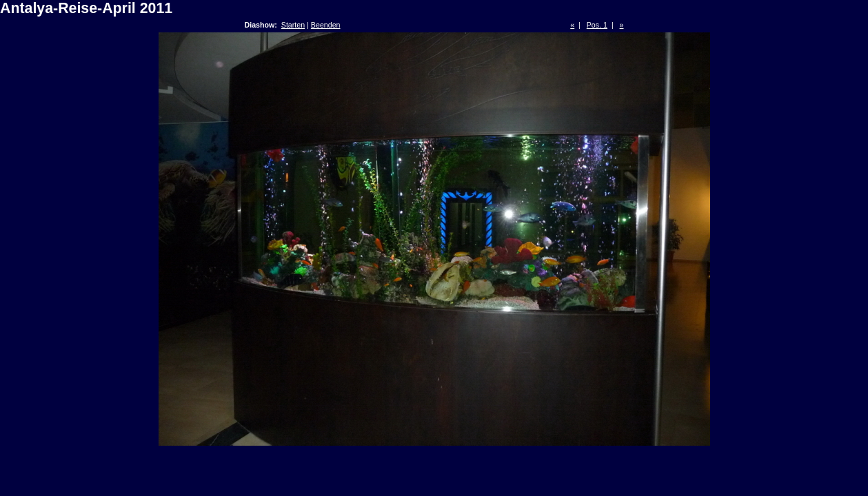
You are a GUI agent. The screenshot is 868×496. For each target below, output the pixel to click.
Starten (293, 25)
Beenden (326, 25)
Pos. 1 (597, 25)
